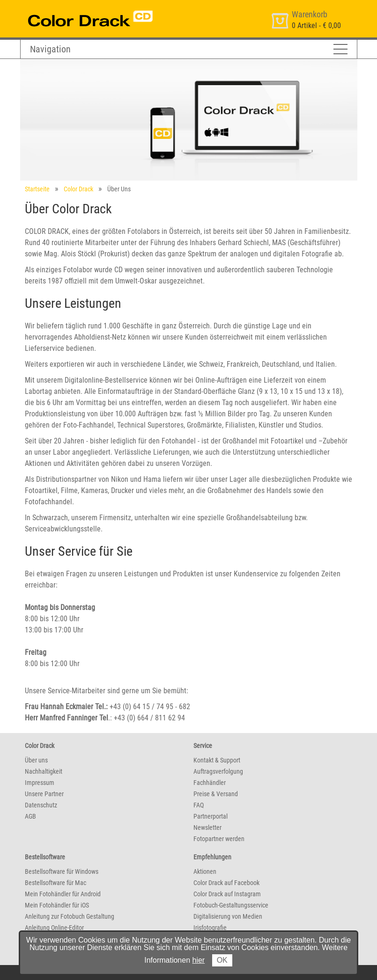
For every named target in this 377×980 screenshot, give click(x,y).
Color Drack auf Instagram (227, 894)
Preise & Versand (216, 794)
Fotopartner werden (219, 839)
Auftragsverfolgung (218, 771)
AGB (30, 816)
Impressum (40, 783)
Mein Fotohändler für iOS (57, 905)
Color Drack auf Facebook (226, 883)
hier (199, 960)
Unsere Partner (44, 794)
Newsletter (207, 828)
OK (222, 960)
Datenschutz (41, 805)
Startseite (37, 189)
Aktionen (205, 871)
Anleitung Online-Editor (54, 928)
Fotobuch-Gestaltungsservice (231, 905)
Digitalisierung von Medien (228, 916)
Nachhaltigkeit (44, 771)
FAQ (199, 805)
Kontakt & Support (217, 760)
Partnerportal (211, 816)
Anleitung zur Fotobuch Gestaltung (70, 916)
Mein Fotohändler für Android (63, 894)
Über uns (36, 760)
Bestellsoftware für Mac (55, 883)
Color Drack (78, 189)
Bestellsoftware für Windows (62, 871)
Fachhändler (210, 783)
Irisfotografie (210, 928)
